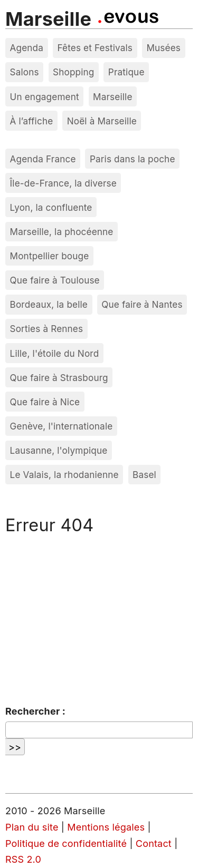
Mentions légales (106, 827)
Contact (154, 843)
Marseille (48, 19)
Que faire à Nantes (142, 304)
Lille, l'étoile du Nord (55, 353)
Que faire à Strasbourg (59, 378)
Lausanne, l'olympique (59, 450)
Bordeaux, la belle (49, 304)
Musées (163, 48)
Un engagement (45, 97)
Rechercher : (35, 711)
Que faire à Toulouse (55, 280)
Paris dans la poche (133, 159)
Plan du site (32, 827)
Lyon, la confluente (51, 207)
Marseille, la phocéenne (62, 232)
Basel (144, 475)
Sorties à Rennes (47, 329)
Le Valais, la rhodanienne (64, 475)
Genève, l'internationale (62, 426)
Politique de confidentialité (66, 843)
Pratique (126, 72)
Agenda (27, 48)
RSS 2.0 (23, 859)
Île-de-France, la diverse (63, 183)
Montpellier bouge (50, 256)
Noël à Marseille (102, 121)
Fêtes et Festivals (95, 48)
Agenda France (43, 159)
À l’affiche (32, 121)
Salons (25, 72)
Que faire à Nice (45, 402)
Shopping (73, 72)
